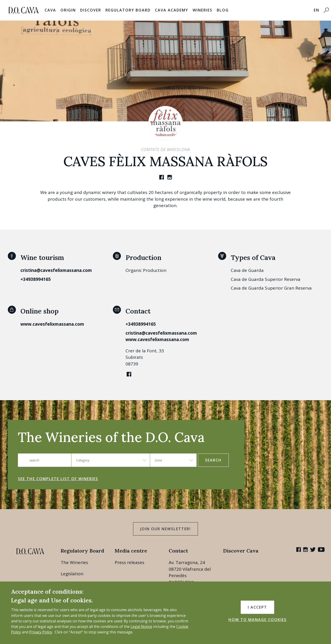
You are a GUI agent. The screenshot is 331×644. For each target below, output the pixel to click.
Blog (223, 10)
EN (317, 10)
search (213, 460)
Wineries (203, 10)
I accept (257, 607)
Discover (91, 10)
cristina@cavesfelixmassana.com (56, 270)
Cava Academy (172, 10)
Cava (50, 10)
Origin (68, 10)
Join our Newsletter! (165, 529)
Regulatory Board (128, 10)
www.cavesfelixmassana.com (52, 324)
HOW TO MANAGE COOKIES (258, 620)
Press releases (130, 562)
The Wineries (74, 562)
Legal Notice (141, 627)
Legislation (72, 574)
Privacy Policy (41, 632)
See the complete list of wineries (58, 479)
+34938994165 (36, 279)
